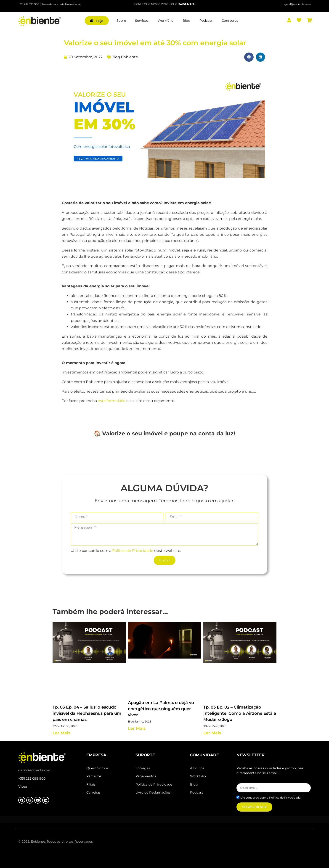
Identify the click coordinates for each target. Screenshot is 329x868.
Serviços (142, 21)
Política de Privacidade (133, 550)
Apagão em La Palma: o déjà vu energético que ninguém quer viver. (161, 709)
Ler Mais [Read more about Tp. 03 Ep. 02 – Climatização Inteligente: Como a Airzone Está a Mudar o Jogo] (212, 733)
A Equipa (197, 768)
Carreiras (93, 792)
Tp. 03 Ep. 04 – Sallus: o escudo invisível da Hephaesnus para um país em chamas (87, 713)
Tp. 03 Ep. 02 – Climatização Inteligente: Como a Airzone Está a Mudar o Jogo (240, 713)
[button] (249, 57)
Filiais (91, 784)
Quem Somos (97, 768)
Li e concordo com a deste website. (128, 550)
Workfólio (166, 21)
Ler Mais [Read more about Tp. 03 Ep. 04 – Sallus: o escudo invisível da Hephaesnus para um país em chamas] (61, 733)
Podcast (206, 21)
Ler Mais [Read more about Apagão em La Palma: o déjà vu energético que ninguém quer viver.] (137, 728)
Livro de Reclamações (153, 792)
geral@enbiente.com (35, 770)
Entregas (143, 768)
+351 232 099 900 (29, 4)
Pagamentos (146, 776)
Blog (186, 21)
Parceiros (94, 776)
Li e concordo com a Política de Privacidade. (271, 798)
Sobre (121, 21)
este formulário (112, 401)
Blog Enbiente (125, 57)
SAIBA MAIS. (187, 4)
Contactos (230, 21)
